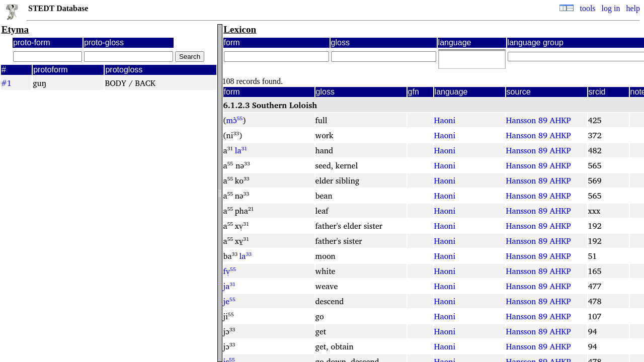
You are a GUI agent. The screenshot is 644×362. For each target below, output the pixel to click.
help (633, 8)
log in (611, 8)
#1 (6, 83)
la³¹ (241, 150)
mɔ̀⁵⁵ (235, 120)
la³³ (246, 256)
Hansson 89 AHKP (539, 120)
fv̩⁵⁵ (230, 271)
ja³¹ (230, 286)
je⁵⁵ (229, 301)
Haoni (445, 120)
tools (587, 8)
